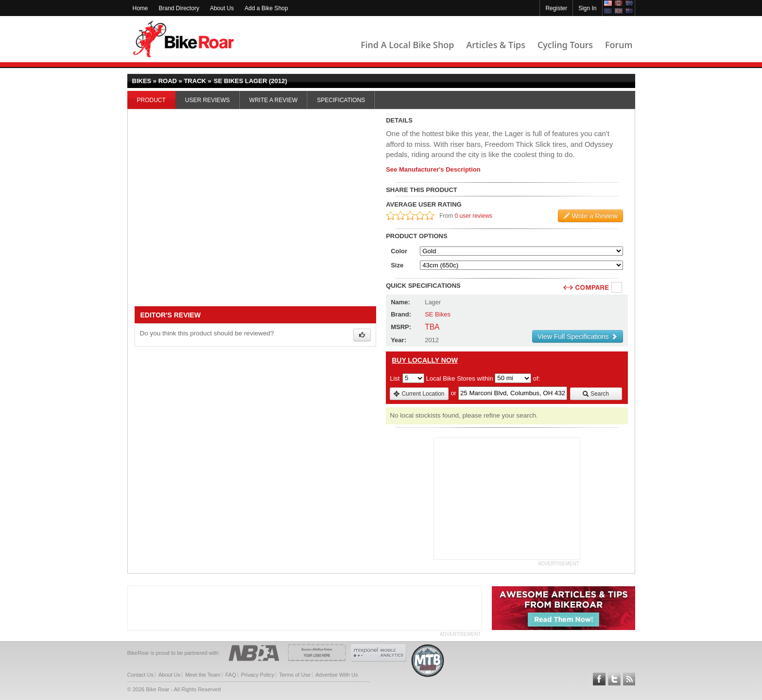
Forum (619, 45)
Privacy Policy (258, 675)
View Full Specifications (578, 336)
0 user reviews (474, 216)
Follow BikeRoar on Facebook (599, 679)
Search (596, 394)
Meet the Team (203, 675)
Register (556, 8)
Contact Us (140, 675)
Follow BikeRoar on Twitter (614, 679)
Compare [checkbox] (617, 288)
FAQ (231, 675)
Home (140, 8)
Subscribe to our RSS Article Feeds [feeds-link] (629, 679)
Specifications (341, 100)
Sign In (587, 8)
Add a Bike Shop (266, 8)
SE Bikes (438, 314)
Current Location (419, 394)
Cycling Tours (565, 45)
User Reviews (208, 100)
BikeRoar (183, 39)
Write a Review (273, 100)
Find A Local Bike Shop (407, 45)
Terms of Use (295, 675)
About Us (222, 8)
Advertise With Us (337, 675)
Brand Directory (179, 8)
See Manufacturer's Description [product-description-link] (433, 169)
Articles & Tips (495, 45)
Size (397, 265)
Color (399, 251)
